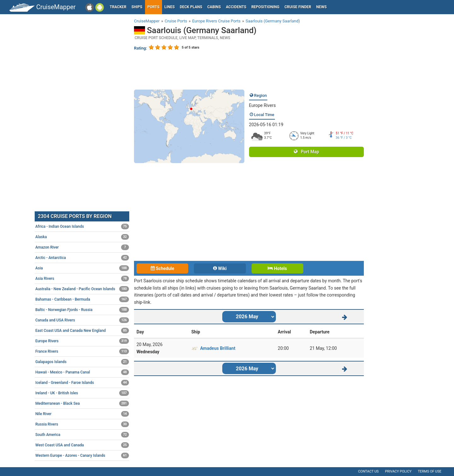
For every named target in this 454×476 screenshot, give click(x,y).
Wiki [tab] (220, 268)
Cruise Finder (298, 7)
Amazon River (82, 247)
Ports (154, 7)
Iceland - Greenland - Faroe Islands (82, 383)
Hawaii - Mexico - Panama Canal (82, 372)
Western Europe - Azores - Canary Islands (82, 455)
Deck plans (191, 7)
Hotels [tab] (277, 268)
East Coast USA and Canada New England (82, 331)
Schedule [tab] (163, 268)
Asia (82, 268)
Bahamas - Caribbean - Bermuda (82, 299)
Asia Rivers (82, 279)
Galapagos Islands (82, 362)
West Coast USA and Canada (82, 445)
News (321, 7)
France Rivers (82, 351)
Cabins (214, 7)
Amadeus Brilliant (218, 348)
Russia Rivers (82, 424)
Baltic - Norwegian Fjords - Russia (82, 310)
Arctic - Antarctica (82, 258)
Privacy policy (398, 471)
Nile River (82, 414)
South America (82, 435)
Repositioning (265, 7)
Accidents (236, 7)
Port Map (306, 152)
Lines (170, 7)
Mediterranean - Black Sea (82, 403)
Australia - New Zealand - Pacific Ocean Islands (82, 289)
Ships (137, 7)
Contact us (368, 471)
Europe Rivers (262, 105)
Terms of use (430, 471)
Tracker (118, 7)
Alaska (82, 237)
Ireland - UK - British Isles (82, 393)
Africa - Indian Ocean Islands (82, 226)
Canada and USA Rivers (82, 320)
